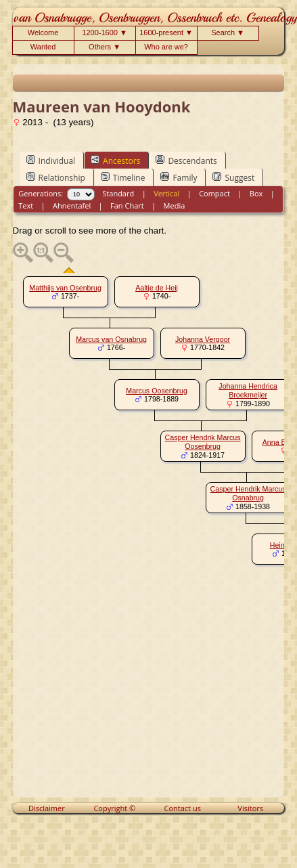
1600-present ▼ (166, 32)
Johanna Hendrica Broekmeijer (248, 390)
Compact (214, 193)
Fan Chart (127, 205)
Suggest (233, 177)
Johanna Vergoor (203, 339)
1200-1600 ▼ (105, 32)
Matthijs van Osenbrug (65, 288)
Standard (118, 193)
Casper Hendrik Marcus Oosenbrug (203, 442)
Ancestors (115, 160)
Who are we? (166, 47)
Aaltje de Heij (157, 288)
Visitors (250, 808)
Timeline (123, 177)
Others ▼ (105, 47)
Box (256, 193)
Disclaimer (47, 808)
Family (179, 177)
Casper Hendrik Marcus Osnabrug (248, 493)
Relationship (56, 177)
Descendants (186, 160)
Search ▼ (228, 32)
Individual (51, 160)
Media (175, 205)
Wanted (43, 47)
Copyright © (114, 808)
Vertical (166, 193)
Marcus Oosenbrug (157, 391)
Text (26, 205)
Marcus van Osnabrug (111, 339)
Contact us (183, 808)
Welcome (43, 32)
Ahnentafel (72, 205)
